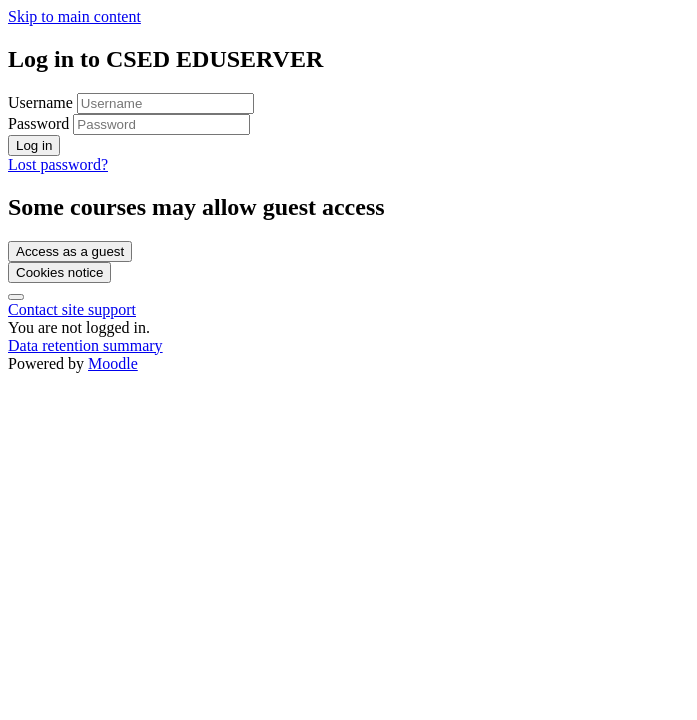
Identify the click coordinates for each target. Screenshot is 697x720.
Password (38, 123)
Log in (34, 145)
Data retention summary (85, 345)
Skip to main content (74, 16)
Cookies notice (59, 272)
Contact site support (72, 309)
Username (42, 102)
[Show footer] (16, 297)
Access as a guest (70, 251)
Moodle (113, 363)
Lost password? (58, 164)
